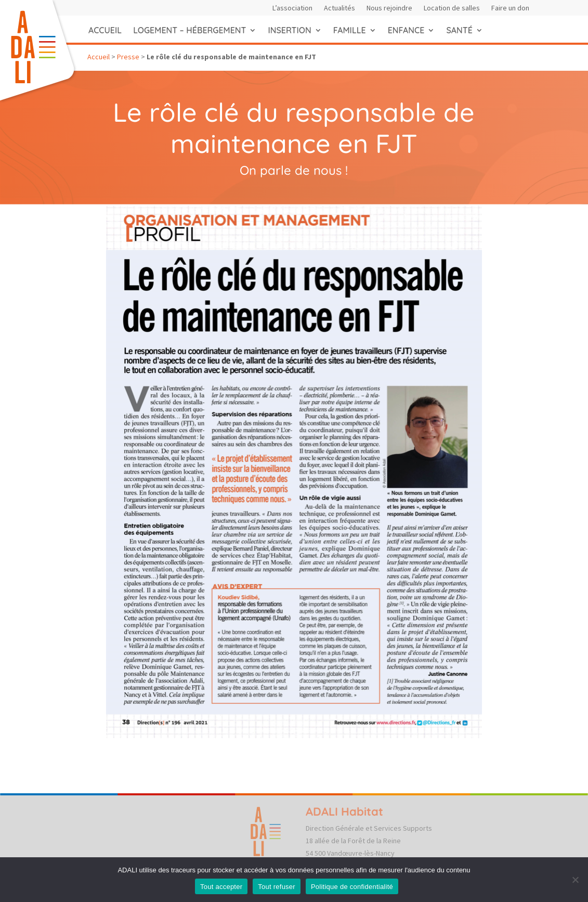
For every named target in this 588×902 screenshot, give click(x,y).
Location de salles (452, 8)
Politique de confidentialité (352, 887)
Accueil (105, 30)
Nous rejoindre (389, 8)
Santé (459, 30)
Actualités (339, 8)
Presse (128, 57)
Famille (350, 30)
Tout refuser (277, 887)
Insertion (289, 30)
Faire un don (510, 8)
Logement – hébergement (190, 30)
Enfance (406, 30)
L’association (292, 8)
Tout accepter (221, 887)
